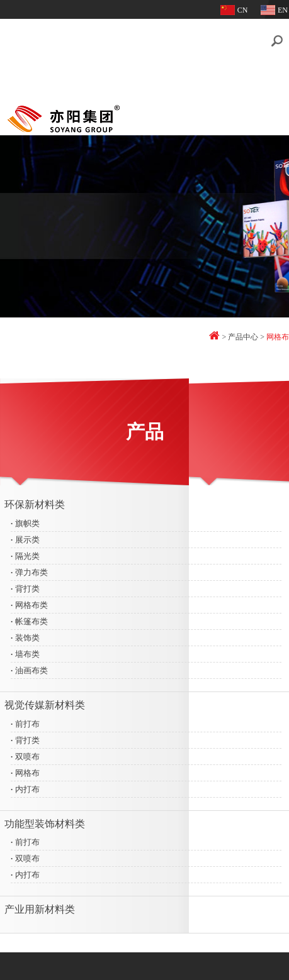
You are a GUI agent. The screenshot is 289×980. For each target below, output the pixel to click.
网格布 (26, 768)
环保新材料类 (35, 499)
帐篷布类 (30, 616)
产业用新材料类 (40, 905)
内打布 (26, 784)
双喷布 (26, 752)
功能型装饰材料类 (45, 819)
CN (243, 10)
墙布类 (26, 649)
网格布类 (30, 600)
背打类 (26, 584)
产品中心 (243, 332)
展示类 (26, 535)
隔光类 (26, 551)
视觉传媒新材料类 (45, 700)
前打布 (26, 719)
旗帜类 (26, 518)
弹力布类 (30, 567)
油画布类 (30, 665)
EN (283, 10)
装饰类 (26, 633)
